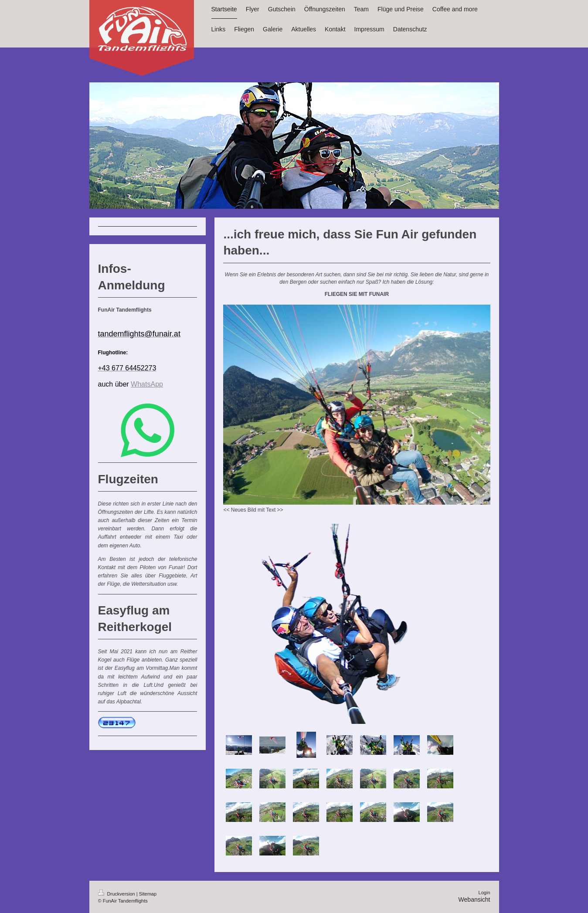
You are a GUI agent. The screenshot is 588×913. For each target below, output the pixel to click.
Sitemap (148, 894)
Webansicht (474, 899)
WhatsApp (147, 384)
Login (484, 893)
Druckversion (117, 894)
